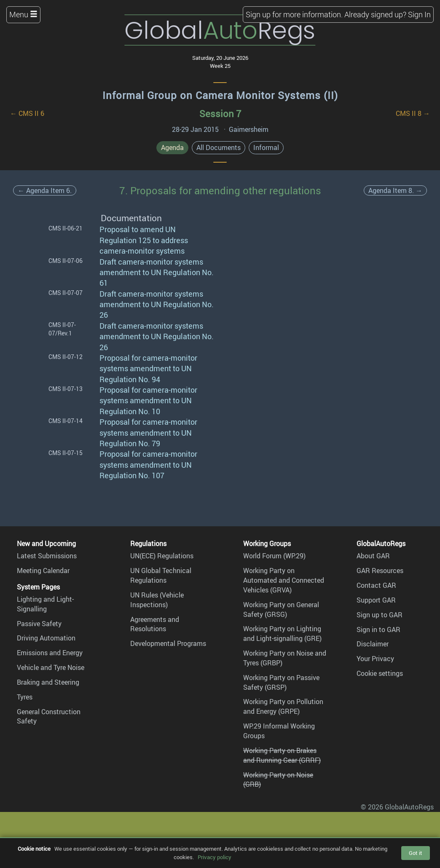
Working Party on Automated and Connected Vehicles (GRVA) (284, 580)
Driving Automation (46, 638)
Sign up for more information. (294, 14)
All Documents (219, 147)
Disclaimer (373, 644)
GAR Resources (380, 571)
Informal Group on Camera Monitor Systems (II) (220, 95)
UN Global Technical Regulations (161, 575)
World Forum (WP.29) (274, 556)
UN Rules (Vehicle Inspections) (157, 600)
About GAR (373, 556)
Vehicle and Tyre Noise (51, 667)
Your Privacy (375, 659)
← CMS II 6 (27, 113)
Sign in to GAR (378, 630)
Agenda (172, 147)
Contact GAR (376, 585)
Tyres (25, 697)
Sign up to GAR (380, 615)
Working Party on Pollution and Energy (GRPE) (283, 706)
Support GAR (376, 600)
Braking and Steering (48, 682)
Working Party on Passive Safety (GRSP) (281, 682)
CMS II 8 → (413, 113)
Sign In (419, 14)
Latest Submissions (47, 556)
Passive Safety (39, 624)
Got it (416, 853)
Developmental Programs (168, 643)
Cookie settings (380, 673)
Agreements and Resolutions (155, 624)
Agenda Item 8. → (395, 190)
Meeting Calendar (43, 571)
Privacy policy (215, 857)
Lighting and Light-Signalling (45, 604)
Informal (266, 147)
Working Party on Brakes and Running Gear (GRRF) (282, 755)
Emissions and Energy (50, 653)
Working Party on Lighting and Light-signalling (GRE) (282, 634)
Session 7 (220, 114)
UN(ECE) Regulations (162, 556)
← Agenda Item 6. (45, 190)
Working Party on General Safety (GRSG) (281, 609)
